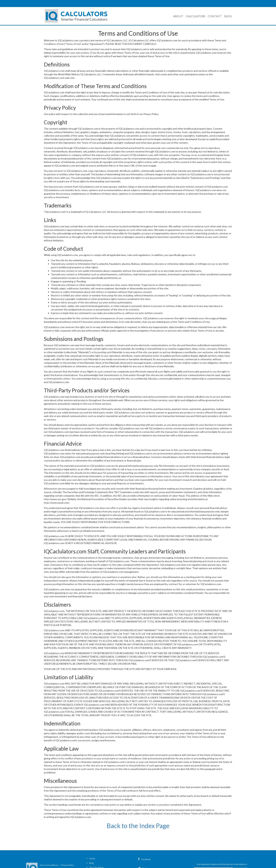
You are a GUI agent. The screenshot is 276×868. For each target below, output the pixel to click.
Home (92, 858)
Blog (228, 16)
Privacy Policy (68, 865)
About (178, 16)
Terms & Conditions (49, 865)
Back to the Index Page (138, 826)
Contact (215, 16)
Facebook (144, 859)
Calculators (195, 16)
